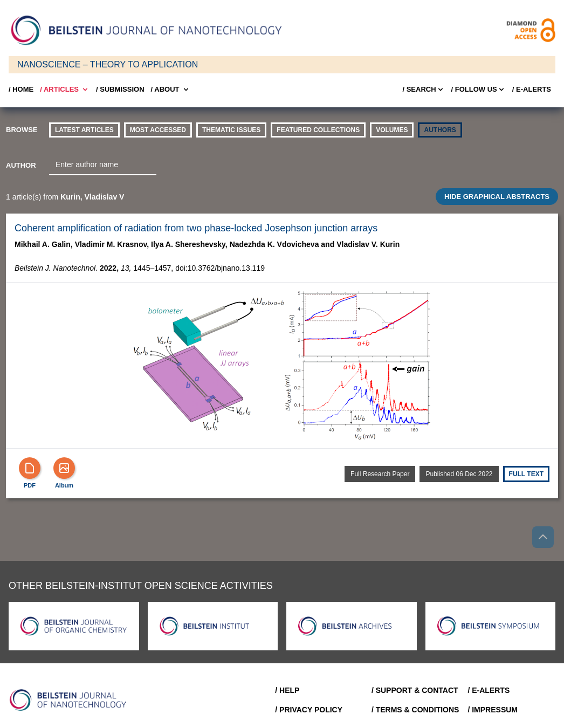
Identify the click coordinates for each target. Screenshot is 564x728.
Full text (526, 474)
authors (440, 130)
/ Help (287, 690)
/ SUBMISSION (120, 89)
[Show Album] (64, 468)
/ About (171, 90)
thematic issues (231, 130)
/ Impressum (493, 710)
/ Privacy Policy (309, 710)
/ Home (21, 89)
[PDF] (30, 468)
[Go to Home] (71, 700)
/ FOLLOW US (479, 90)
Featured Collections (318, 130)
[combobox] (103, 165)
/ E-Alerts (532, 89)
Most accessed (158, 130)
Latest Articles (84, 130)
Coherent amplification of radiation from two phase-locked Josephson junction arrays (196, 228)
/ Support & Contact (415, 690)
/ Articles (65, 90)
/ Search (423, 90)
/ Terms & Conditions (415, 710)
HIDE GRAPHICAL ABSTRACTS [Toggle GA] (497, 197)
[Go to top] (543, 537)
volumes (392, 130)
